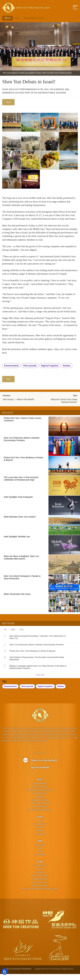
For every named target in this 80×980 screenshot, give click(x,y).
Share (8, 102)
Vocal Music (40, 878)
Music (40, 875)
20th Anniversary (40, 789)
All (6, 635)
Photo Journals (30, 372)
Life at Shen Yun (40, 799)
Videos (40, 823)
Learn (40, 868)
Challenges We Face (40, 806)
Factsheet (40, 803)
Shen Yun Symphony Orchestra (40, 796)
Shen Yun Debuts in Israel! (33, 18)
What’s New (40, 851)
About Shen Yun (40, 830)
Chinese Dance (40, 872)
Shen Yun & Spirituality (40, 809)
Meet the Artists (40, 812)
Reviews (67, 372)
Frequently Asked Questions (40, 816)
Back (7, 18)
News (17, 18)
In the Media (40, 840)
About (40, 785)
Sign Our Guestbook (40, 773)
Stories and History (40, 891)
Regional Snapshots (50, 372)
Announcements (11, 372)
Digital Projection (40, 885)
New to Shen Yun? (40, 793)
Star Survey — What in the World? (19, 405)
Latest (40, 827)
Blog (22, 635)
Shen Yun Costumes (40, 882)
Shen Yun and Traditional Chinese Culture (40, 895)
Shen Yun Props (40, 888)
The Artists (40, 833)
